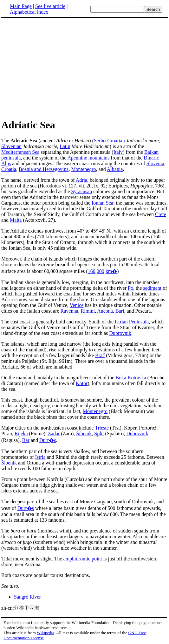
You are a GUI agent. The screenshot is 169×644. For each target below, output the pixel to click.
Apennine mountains (88, 158)
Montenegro (83, 169)
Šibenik (84, 434)
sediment (152, 288)
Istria (40, 457)
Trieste (102, 428)
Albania (115, 169)
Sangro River (27, 597)
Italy (118, 152)
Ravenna (69, 311)
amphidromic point (83, 559)
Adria (81, 180)
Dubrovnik (120, 333)
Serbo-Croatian (109, 141)
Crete (161, 214)
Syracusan (81, 191)
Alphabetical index (29, 12)
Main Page (21, 6)
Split (99, 434)
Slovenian (11, 146)
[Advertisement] (55, 68)
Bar (26, 440)
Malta (16, 220)
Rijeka (21, 434)
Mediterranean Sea (20, 152)
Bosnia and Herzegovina (44, 169)
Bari (120, 311)
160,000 (96, 271)
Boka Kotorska (131, 378)
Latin (65, 146)
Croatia (9, 169)
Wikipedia (45, 633)
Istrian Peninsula (132, 322)
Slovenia (155, 163)
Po (130, 288)
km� (111, 271)
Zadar (54, 434)
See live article (50, 6)
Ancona (105, 311)
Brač (100, 355)
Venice (77, 305)
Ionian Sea (102, 203)
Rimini (88, 311)
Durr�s (48, 440)
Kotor (82, 383)
